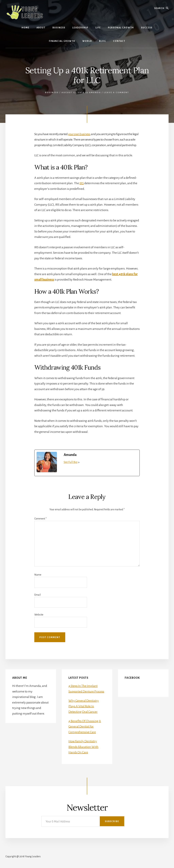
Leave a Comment (116, 93)
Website (39, 615)
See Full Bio (71, 462)
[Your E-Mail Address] (83, 821)
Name (38, 575)
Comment (40, 519)
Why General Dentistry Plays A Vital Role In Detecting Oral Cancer (84, 706)
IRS (82, 183)
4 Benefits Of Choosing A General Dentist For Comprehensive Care (85, 727)
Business (52, 93)
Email (37, 595)
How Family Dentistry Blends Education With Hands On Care (83, 747)
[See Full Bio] (79, 462)
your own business (79, 134)
